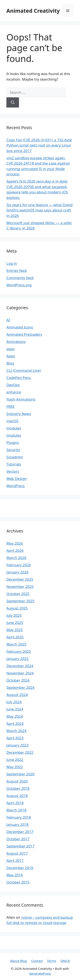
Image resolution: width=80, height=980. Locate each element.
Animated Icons (20, 327)
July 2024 (14, 702)
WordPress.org (19, 285)
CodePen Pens (19, 378)
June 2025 (15, 623)
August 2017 (17, 853)
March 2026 (16, 558)
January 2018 (17, 824)
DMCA (65, 961)
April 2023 (15, 738)
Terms (52, 961)
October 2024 (18, 680)
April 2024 (15, 723)
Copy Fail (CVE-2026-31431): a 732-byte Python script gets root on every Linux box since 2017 (39, 145)
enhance (14, 392)
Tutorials (14, 464)
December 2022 (20, 752)
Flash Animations (21, 399)
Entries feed (17, 271)
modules (14, 428)
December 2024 (20, 666)
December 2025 (20, 579)
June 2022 (15, 760)
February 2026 (19, 565)
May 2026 (15, 543)
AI (8, 320)
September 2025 (20, 601)
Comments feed (20, 278)
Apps (11, 356)
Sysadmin (15, 457)
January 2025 (17, 659)
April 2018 (15, 803)
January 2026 (17, 572)
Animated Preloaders (24, 334)
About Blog (19, 961)
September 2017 (20, 846)
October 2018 (18, 788)
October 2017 (18, 839)
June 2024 (15, 709)
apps (11, 349)
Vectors (13, 471)
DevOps (13, 385)
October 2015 (18, 882)
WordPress (16, 486)
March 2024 (16, 731)
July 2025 (14, 615)
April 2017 (15, 860)
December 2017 (20, 832)
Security (13, 450)
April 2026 (15, 550)
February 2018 (19, 817)
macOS (12, 421)
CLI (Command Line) (24, 370)
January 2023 (17, 745)
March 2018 (16, 810)
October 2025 (18, 594)
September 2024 (20, 687)
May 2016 (15, 875)
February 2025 (19, 651)
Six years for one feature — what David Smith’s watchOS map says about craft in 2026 (39, 210)
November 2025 (20, 586)
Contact (37, 961)
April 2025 (15, 637)
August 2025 (17, 608)
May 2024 (15, 716)
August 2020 (17, 781)
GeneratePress (40, 973)
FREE (10, 406)
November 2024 (20, 673)
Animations (16, 342)
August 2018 (17, 796)
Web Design (17, 479)
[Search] (13, 102)
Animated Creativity (33, 11)
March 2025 (16, 644)
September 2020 (20, 774)
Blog (10, 363)
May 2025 (15, 630)
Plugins (13, 442)
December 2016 (20, 868)
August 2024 (17, 695)
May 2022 (15, 767)
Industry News (19, 414)
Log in (12, 263)
